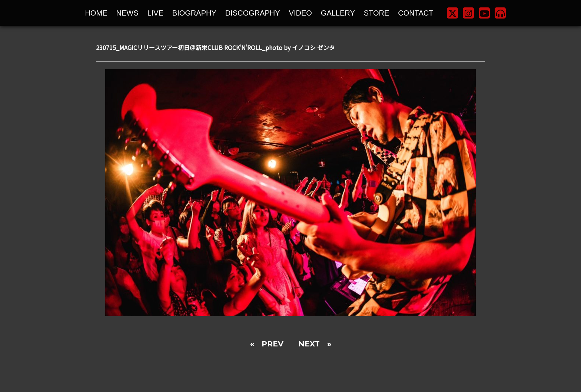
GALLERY (338, 13)
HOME (96, 13)
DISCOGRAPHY (253, 13)
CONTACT (416, 13)
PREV (273, 344)
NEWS (127, 13)
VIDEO (301, 13)
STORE (377, 13)
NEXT (309, 344)
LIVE (155, 13)
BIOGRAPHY (194, 13)
